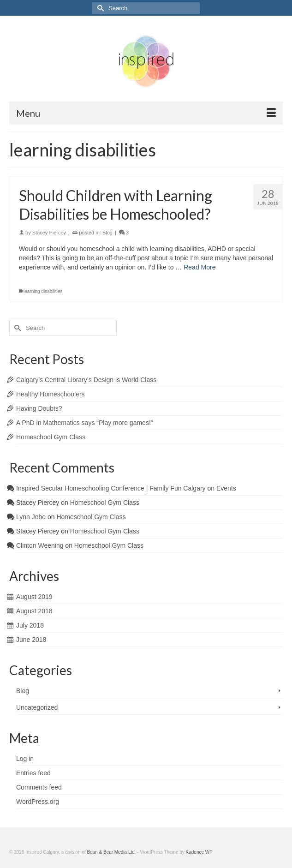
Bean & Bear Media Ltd (110, 852)
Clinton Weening (40, 545)
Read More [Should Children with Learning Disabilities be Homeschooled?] (200, 267)
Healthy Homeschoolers (51, 394)
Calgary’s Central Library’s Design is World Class (86, 380)
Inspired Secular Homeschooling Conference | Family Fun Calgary (111, 488)
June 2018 (31, 640)
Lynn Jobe (31, 517)
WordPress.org (38, 802)
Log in (25, 759)
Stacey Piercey (49, 233)
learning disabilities (43, 291)
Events (226, 488)
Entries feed (33, 773)
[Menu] (146, 113)
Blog (107, 233)
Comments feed (39, 787)
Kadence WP (199, 852)
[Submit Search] (99, 8)
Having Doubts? (39, 408)
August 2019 (34, 597)
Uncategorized (37, 707)
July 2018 (30, 625)
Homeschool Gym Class (51, 437)
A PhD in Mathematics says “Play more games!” (84, 423)
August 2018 (34, 611)
